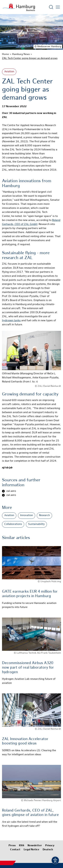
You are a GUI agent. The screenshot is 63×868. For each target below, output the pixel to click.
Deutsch (48, 850)
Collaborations (13, 524)
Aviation (9, 72)
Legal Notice (32, 850)
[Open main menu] (58, 7)
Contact (15, 850)
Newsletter (35, 846)
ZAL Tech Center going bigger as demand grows (30, 58)
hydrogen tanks (11, 321)
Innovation (27, 515)
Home (5, 54)
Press (12, 846)
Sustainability (36, 524)
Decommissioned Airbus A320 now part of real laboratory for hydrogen (28, 668)
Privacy (50, 846)
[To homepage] (19, 7)
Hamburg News (21, 54)
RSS (22, 846)
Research (44, 515)
